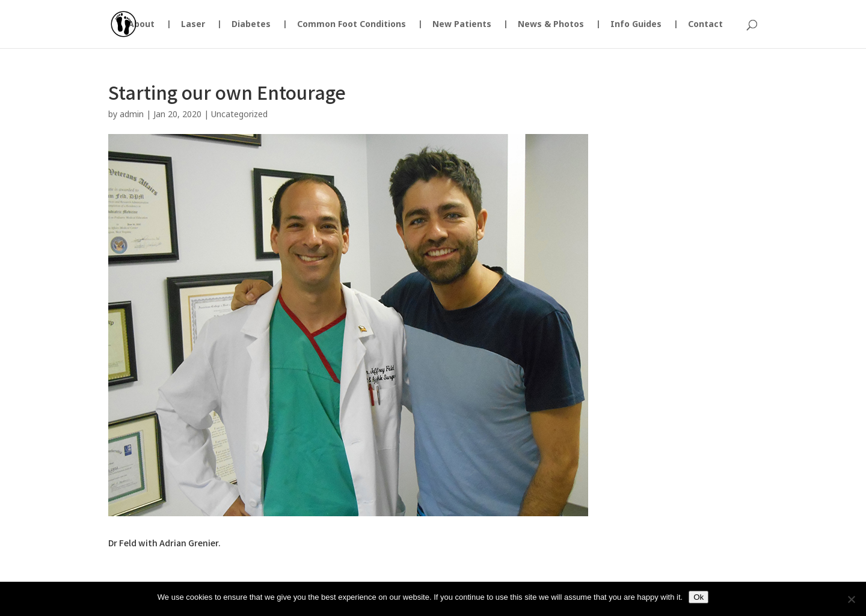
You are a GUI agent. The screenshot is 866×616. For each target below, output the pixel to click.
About (141, 25)
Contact (705, 25)
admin (132, 114)
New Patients (462, 25)
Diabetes (251, 25)
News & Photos (551, 25)
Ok (699, 597)
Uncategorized (239, 114)
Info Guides (636, 25)
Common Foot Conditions (352, 25)
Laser (193, 25)
